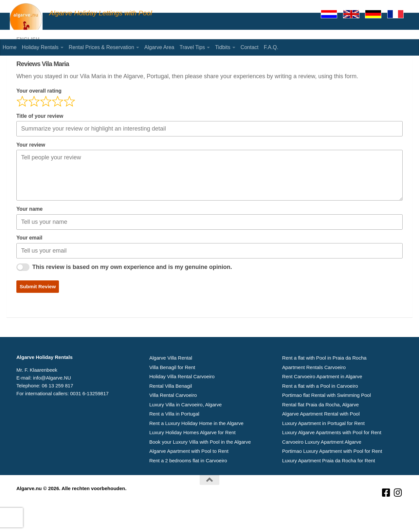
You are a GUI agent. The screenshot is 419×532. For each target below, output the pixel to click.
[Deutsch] (376, 14)
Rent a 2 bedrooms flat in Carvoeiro (188, 484)
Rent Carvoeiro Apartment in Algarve (322, 402)
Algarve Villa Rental (171, 384)
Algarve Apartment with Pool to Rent (189, 475)
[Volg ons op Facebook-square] (386, 517)
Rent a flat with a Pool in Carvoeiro (320, 411)
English (28, 65)
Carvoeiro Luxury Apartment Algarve (322, 466)
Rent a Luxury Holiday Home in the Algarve (196, 448)
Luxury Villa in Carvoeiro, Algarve (185, 429)
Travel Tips (192, 47)
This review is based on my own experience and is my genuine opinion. (132, 293)
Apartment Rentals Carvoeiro (314, 393)
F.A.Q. (271, 47)
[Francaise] (398, 14)
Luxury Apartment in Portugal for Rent (323, 448)
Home (10, 47)
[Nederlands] (332, 14)
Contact (250, 47)
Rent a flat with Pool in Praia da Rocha (324, 384)
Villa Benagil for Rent (172, 393)
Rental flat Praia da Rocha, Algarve (320, 429)
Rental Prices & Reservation (101, 47)
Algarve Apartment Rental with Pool (321, 439)
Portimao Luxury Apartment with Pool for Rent (332, 475)
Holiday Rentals (40, 47)
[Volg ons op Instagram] (398, 517)
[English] (354, 14)
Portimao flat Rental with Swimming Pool (326, 420)
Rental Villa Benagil (171, 411)
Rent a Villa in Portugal (174, 439)
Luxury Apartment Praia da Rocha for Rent (328, 484)
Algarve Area (159, 47)
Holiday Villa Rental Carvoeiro (182, 402)
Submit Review (38, 312)
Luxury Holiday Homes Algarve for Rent (192, 457)
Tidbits (223, 47)
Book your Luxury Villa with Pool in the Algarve (200, 466)
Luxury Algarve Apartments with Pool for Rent (332, 457)
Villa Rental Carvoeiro (173, 420)
